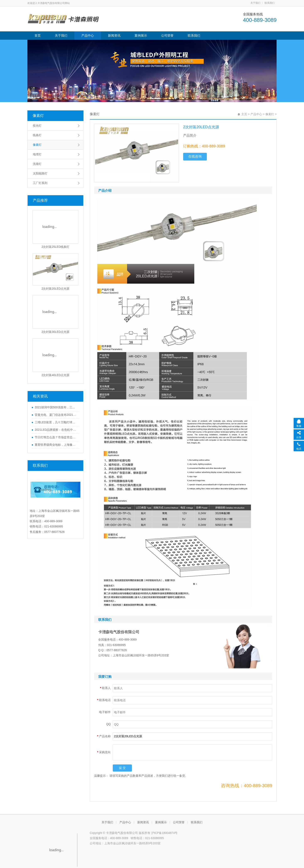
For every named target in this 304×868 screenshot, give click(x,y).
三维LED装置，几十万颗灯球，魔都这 (56, 422)
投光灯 (37, 126)
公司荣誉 (167, 35)
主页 (244, 114)
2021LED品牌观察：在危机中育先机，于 (56, 430)
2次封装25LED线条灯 (56, 247)
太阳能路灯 (40, 173)
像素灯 (38, 116)
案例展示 (141, 35)
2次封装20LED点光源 (56, 289)
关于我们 (255, 3)
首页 (38, 35)
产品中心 (88, 35)
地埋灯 (37, 154)
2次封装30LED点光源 (56, 332)
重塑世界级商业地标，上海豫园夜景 (56, 445)
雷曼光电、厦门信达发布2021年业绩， (56, 415)
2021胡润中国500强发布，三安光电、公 (56, 407)
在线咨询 (195, 156)
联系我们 (270, 3)
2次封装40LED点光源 (56, 375)
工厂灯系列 (40, 183)
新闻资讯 (114, 35)
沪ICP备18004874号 (164, 833)
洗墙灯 (37, 164)
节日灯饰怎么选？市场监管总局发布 (56, 437)
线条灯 (37, 135)
